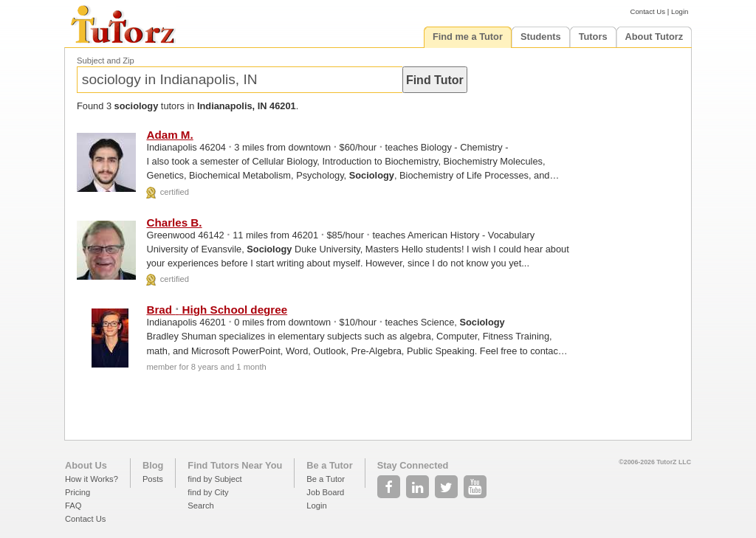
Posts (153, 479)
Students (541, 37)
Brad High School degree (217, 310)
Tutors (593, 37)
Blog (153, 465)
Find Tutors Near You (235, 465)
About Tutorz (654, 37)
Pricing (78, 492)
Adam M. (169, 135)
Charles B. (174, 223)
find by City (208, 492)
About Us (86, 465)
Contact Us (648, 11)
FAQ (73, 506)
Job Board (325, 492)
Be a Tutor (329, 465)
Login (680, 11)
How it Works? (92, 479)
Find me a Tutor (468, 37)
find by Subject (214, 479)
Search (200, 506)
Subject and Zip (106, 61)
